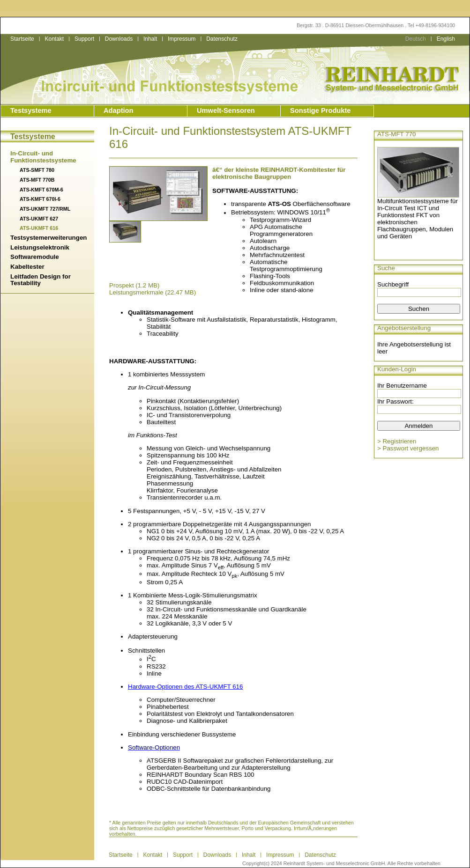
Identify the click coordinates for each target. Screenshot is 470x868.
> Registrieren (397, 441)
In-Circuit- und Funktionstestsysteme (43, 157)
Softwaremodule (35, 257)
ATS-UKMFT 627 (39, 219)
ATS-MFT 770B (37, 180)
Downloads (119, 39)
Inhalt (150, 39)
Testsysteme (31, 110)
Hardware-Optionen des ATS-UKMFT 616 (185, 687)
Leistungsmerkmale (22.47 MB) (153, 292)
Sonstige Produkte (320, 110)
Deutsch (416, 39)
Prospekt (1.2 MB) (134, 285)
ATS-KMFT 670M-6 (41, 190)
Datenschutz (222, 39)
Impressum (182, 39)
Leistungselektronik (40, 247)
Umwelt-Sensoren (226, 110)
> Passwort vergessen (408, 448)
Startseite (22, 39)
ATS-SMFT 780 (37, 170)
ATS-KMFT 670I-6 (40, 199)
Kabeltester (27, 267)
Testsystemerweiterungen (48, 238)
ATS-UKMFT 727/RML (45, 209)
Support (84, 39)
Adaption (119, 110)
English (446, 39)
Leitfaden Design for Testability (41, 280)
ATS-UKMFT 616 (39, 228)
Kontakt (54, 39)
